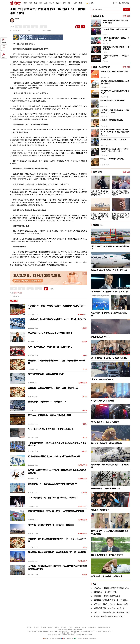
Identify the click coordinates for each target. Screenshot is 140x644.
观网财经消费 (18, 293)
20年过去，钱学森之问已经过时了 (112, 159)
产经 (65, 3)
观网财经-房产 (83, 561)
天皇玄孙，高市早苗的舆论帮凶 (112, 120)
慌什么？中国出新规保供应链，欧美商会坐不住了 (116, 22)
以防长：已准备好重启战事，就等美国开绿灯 (112, 612)
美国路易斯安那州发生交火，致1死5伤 (109, 608)
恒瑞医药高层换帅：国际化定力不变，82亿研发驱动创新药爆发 (56, 511)
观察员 (90, 3)
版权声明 (43, 627)
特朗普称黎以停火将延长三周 (105, 592)
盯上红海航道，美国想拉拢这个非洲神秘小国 (109, 358)
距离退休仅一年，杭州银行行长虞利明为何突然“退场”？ (53, 484)
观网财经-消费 (83, 314)
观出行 (52, 3)
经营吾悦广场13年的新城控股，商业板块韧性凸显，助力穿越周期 (57, 552)
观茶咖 (85, 356)
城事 (75, 3)
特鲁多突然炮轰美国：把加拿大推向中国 (107, 555)
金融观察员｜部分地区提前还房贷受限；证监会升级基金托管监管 (57, 319)
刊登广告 (57, 627)
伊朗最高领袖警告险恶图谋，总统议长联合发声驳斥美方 (116, 600)
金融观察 (84, 328)
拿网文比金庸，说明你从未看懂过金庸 (114, 71)
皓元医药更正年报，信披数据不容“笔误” (46, 374)
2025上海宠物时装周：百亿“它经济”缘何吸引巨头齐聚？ (53, 498)
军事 (46, 3)
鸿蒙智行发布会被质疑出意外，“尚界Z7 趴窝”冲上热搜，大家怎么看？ (114, 150)
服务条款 (50, 627)
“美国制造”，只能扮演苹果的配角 (107, 596)
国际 (41, 3)
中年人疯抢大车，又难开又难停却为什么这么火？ (115, 92)
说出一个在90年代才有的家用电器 (112, 101)
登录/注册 (126, 3)
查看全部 (126, 16)
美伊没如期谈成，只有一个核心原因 (113, 139)
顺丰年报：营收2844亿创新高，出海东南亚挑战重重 (51, 525)
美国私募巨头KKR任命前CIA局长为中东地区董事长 (50, 333)
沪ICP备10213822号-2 (33, 631)
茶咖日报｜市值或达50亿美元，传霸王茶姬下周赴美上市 (53, 388)
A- (31, 31)
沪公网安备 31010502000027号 (52, 638)
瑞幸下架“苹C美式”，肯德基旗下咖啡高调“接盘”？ (50, 347)
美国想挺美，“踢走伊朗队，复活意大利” (107, 576)
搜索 (127, 9)
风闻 (30, 3)
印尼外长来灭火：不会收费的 (103, 401)
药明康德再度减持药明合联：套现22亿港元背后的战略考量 (54, 456)
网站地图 (77, 627)
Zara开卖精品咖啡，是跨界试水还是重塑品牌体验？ (51, 429)
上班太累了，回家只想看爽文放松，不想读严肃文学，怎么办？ (115, 111)
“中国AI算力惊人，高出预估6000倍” (115, 29)
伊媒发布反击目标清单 (100, 337)
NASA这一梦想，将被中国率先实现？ (106, 489)
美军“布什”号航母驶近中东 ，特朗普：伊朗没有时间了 (115, 604)
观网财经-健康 (83, 383)
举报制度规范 (92, 627)
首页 (25, 3)
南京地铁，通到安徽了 (100, 510)
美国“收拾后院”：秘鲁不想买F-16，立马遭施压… (116, 48)
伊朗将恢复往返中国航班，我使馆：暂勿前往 (109, 270)
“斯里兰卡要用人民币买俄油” (103, 379)
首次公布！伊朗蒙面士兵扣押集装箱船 (106, 443)
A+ (35, 31)
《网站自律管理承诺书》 (104, 627)
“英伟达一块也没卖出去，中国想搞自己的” (116, 57)
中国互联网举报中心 (68, 638)
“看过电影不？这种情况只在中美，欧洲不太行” (110, 292)
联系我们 (30, 627)
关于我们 (36, 627)
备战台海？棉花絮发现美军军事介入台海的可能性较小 (115, 82)
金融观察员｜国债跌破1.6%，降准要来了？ (47, 402)
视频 (80, 3)
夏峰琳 (17, 19)
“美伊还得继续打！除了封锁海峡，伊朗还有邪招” (116, 39)
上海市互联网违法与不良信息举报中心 (86, 638)
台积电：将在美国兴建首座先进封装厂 (109, 616)
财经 (35, 3)
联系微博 (64, 627)
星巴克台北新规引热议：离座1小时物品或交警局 (50, 415)
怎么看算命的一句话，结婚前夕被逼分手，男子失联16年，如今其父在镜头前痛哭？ (115, 132)
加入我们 (70, 627)
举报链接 (84, 627)
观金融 (59, 3)
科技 (70, 3)
